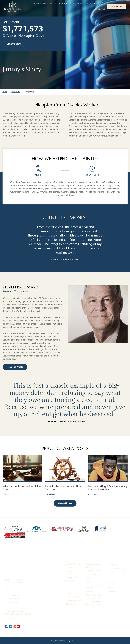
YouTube (111, 595)
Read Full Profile (15, 367)
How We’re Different (73, 597)
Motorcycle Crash (93, 605)
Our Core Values (71, 593)
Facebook (111, 584)
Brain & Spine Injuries (94, 574)
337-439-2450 (117, 6)
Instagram (111, 591)
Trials (88, 578)
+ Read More (8, 494)
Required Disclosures (116, 568)
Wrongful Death (92, 581)
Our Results (81, 4)
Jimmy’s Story (14, 44)
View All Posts (65, 503)
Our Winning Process (73, 600)
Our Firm (36, 4)
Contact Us (100, 9)
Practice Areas (49, 4)
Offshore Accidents (94, 571)
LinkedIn (111, 587)
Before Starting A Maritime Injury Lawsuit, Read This (108, 488)
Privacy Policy (113, 564)
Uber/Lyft (90, 591)
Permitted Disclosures (116, 572)
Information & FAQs (96, 4)
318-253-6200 (11, 602)
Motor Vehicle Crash (94, 595)
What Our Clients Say (73, 604)
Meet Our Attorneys (66, 4)
